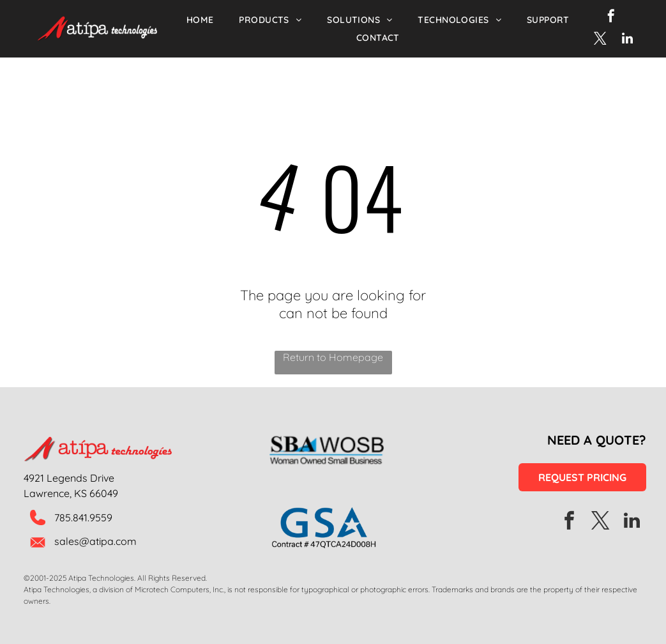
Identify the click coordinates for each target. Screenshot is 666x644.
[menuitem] (200, 20)
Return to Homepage (333, 357)
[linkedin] (628, 40)
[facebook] (611, 18)
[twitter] (600, 40)
